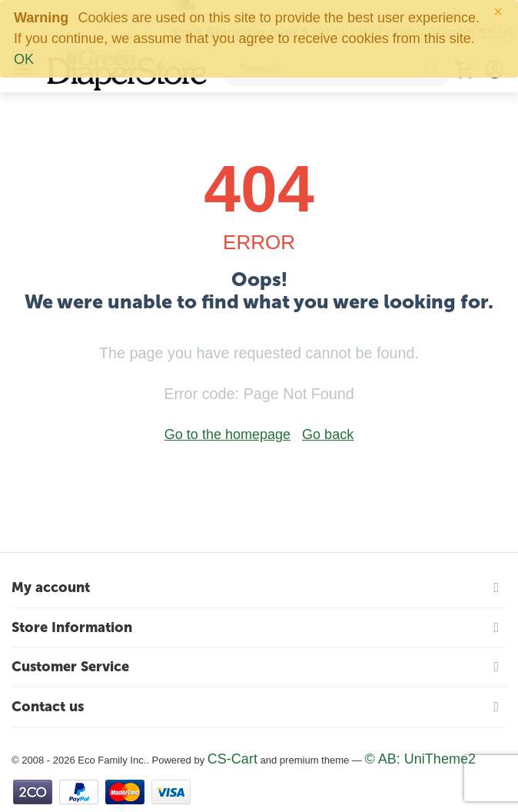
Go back (328, 434)
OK (24, 59)
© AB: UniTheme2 (420, 759)
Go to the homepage (227, 434)
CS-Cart (232, 759)
